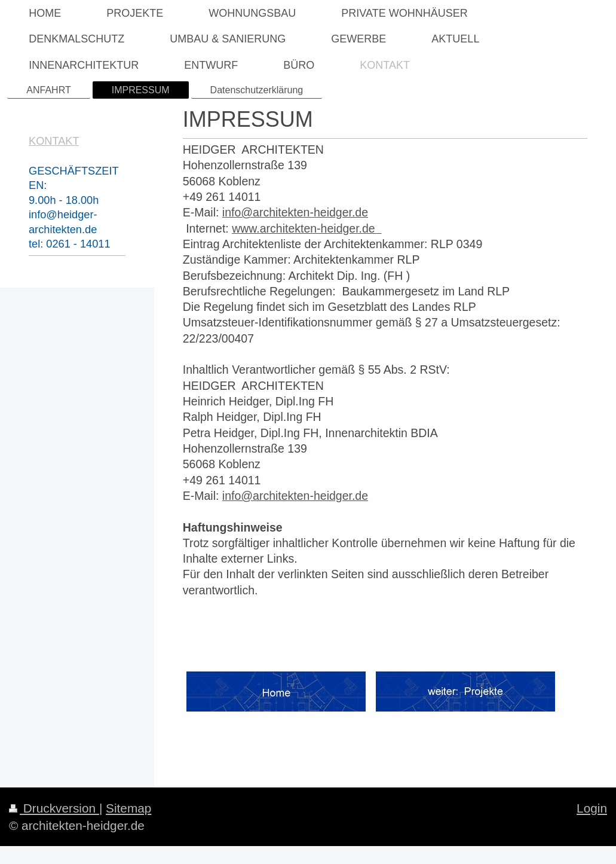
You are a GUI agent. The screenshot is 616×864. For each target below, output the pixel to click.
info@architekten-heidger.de (295, 212)
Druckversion (54, 808)
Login (592, 808)
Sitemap (128, 808)
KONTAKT (54, 141)
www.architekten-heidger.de (307, 228)
